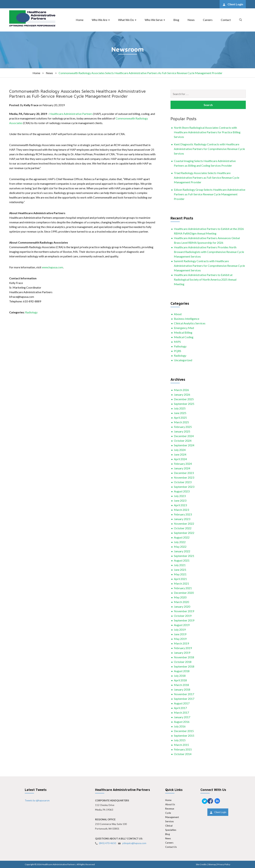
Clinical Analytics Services (190, 323)
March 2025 (181, 422)
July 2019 (180, 630)
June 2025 (180, 413)
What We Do (126, 20)
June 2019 (180, 634)
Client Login (235, 4)
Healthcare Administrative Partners (71, 114)
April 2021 (180, 579)
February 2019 (183, 648)
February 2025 (183, 427)
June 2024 (180, 454)
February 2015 (183, 749)
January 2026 (182, 394)
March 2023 (181, 510)
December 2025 (184, 399)
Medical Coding (184, 337)
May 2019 (180, 639)
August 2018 (182, 671)
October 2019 (183, 616)
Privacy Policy (224, 864)
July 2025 (180, 408)
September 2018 (184, 666)
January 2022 (182, 551)
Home (80, 20)
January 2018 (182, 689)
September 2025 (184, 404)
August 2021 (182, 560)
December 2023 (184, 473)
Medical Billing (183, 332)
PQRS (178, 351)
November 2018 (184, 657)
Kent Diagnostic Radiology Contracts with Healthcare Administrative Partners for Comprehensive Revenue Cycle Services (209, 149)
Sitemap (212, 864)
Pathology (180, 346)
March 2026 (181, 390)
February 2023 (183, 514)
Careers (208, 20)
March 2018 (181, 685)
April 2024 (180, 459)
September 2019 (184, 620)
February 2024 (183, 464)
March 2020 (181, 602)
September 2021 (184, 556)
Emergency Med (184, 328)
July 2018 (180, 676)
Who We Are (100, 20)
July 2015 (180, 740)
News (191, 20)
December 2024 (184, 436)
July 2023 (180, 496)
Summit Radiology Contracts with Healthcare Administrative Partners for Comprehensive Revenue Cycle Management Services (209, 266)
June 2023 (180, 500)
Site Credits (201, 864)
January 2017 (182, 717)
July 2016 (180, 726)
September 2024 (184, 445)
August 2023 (182, 491)
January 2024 (182, 468)
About (178, 314)
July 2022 (180, 542)
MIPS (177, 342)
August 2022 (182, 537)
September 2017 (184, 699)
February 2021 (183, 588)
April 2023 (180, 505)
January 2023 (182, 519)
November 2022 (184, 524)
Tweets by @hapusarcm (37, 800)
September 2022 (184, 533)
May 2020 (180, 597)
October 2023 (183, 482)
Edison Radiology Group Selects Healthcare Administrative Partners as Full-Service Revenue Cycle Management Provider (210, 194)
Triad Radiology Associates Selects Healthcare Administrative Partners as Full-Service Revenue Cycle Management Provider (207, 178)
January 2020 (182, 606)
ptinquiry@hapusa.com (134, 843)
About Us (170, 804)
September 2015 (184, 736)
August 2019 (182, 625)
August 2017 (182, 703)
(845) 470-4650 (107, 843)
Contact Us (171, 847)
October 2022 (183, 528)
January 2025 (182, 431)
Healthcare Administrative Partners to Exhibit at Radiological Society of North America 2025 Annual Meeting (205, 279)
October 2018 (183, 662)
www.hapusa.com (52, 267)
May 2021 (180, 574)
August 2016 (182, 722)
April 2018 (180, 680)
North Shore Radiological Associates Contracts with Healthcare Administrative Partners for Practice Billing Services (207, 132)
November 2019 (184, 611)
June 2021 (180, 570)
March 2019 (181, 643)
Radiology (31, 312)
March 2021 (181, 583)
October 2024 (183, 441)
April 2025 (180, 418)
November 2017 (184, 694)
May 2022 (180, 547)
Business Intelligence (187, 319)
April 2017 (180, 708)
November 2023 (184, 477)
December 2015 (184, 731)
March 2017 (181, 712)
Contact (226, 20)
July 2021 (180, 565)
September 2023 (184, 487)
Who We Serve (154, 20)
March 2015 (181, 745)
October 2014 (183, 754)
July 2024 (180, 450)
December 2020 (184, 593)
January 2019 (182, 653)
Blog (176, 20)
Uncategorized (183, 360)
